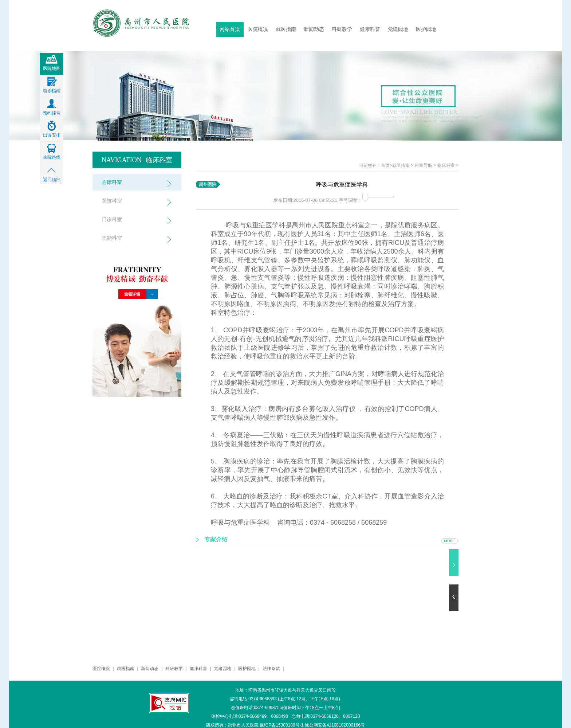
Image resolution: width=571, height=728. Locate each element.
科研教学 (342, 29)
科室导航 (424, 165)
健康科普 (370, 29)
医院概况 (258, 29)
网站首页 (230, 29)
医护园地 (426, 29)
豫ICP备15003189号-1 (281, 725)
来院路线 (52, 155)
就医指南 (286, 29)
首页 (385, 165)
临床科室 (446, 165)
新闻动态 (314, 29)
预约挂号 (52, 111)
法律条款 (271, 669)
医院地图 (52, 66)
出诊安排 (52, 133)
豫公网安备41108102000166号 (335, 725)
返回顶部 (52, 177)
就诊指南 (52, 89)
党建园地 (398, 29)
